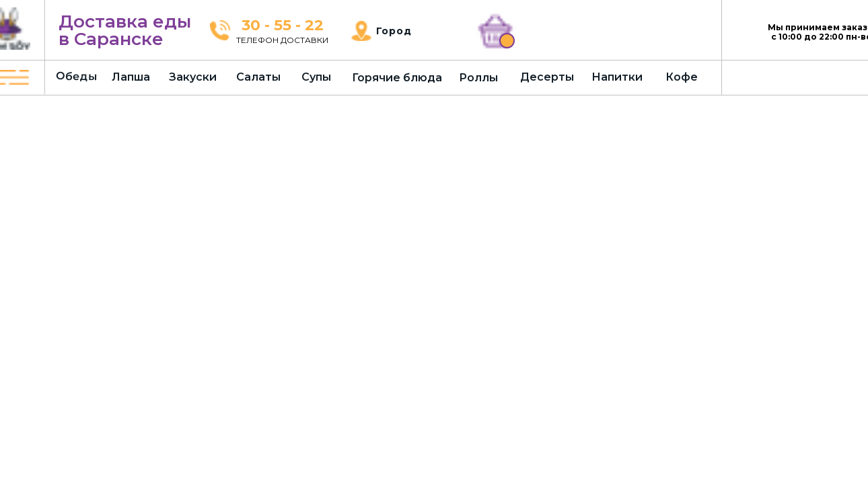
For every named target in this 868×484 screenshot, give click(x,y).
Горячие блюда (397, 78)
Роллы (478, 78)
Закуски (193, 77)
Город (394, 31)
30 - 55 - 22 (283, 25)
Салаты (258, 77)
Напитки (617, 77)
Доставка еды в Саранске (125, 30)
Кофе (682, 77)
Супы (316, 77)
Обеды (76, 76)
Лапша (131, 77)
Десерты (547, 77)
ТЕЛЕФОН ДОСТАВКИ (282, 40)
